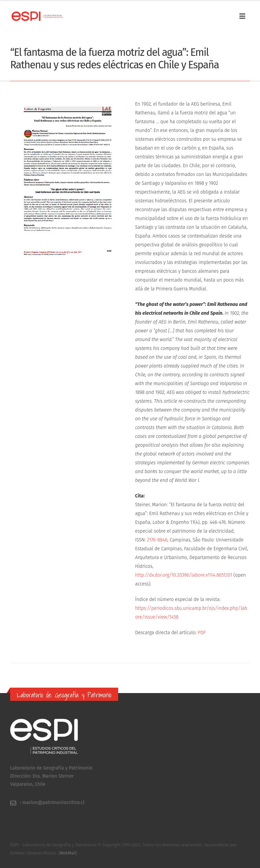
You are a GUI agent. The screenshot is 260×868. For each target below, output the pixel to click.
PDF (202, 633)
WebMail (68, 853)
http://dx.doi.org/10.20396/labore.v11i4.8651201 (184, 575)
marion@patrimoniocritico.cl (53, 803)
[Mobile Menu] (244, 16)
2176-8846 (157, 540)
